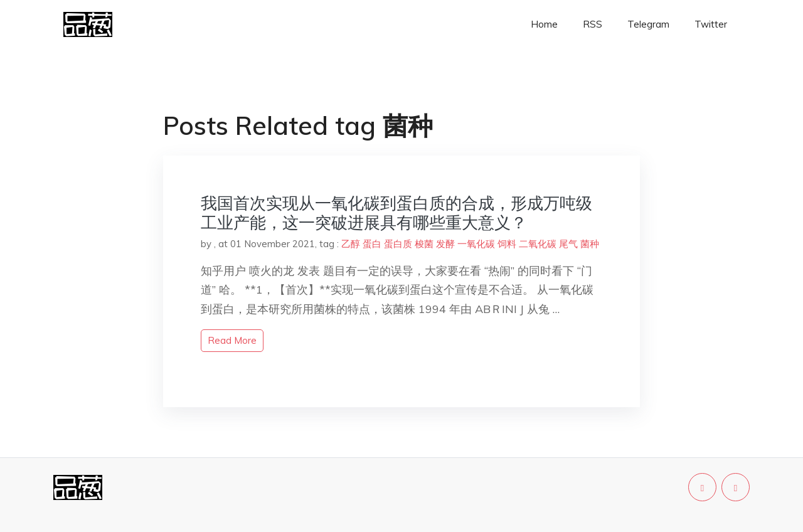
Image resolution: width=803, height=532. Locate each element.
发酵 (445, 244)
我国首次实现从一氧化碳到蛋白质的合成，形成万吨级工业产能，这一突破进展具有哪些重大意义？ (396, 213)
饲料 (507, 244)
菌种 (590, 244)
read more (232, 340)
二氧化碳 (538, 244)
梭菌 (424, 244)
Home (544, 24)
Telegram (648, 24)
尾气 (568, 244)
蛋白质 (398, 244)
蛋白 (372, 244)
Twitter (711, 24)
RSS (593, 24)
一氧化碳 (476, 244)
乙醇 (351, 244)
